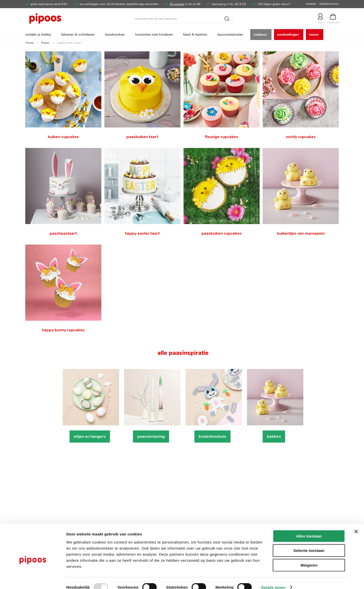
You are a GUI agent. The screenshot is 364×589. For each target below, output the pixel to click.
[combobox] (182, 19)
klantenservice (329, 4)
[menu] (182, 35)
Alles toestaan (309, 528)
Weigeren (309, 557)
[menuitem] (39, 35)
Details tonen (273, 579)
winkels (311, 4)
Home (29, 44)
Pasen (45, 44)
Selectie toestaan (309, 542)
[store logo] (64, 19)
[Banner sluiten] (356, 523)
